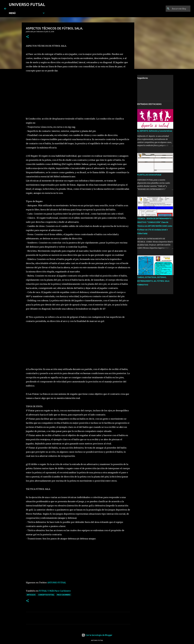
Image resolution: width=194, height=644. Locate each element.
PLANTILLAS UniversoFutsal (149, 175)
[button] (27, 37)
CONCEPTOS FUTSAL (46, 595)
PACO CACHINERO (64, 595)
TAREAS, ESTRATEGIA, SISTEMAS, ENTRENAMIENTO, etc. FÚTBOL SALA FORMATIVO (153, 281)
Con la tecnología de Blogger (97, 635)
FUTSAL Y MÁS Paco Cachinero (55, 591)
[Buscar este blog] (177, 9)
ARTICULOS (31, 595)
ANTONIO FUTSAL (57, 583)
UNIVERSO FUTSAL (27, 4)
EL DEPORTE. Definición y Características (155, 131)
